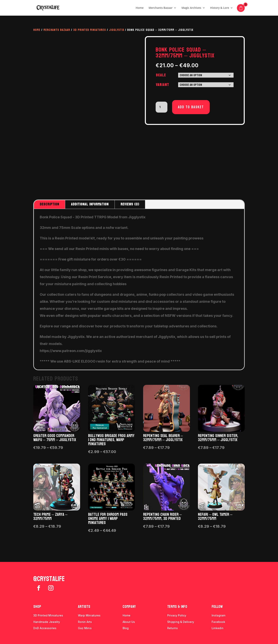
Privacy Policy (177, 615)
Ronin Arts (85, 622)
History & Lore (220, 8)
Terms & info (177, 607)
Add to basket (191, 107)
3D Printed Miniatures (90, 30)
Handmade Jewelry (47, 622)
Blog (126, 628)
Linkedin (218, 628)
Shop (37, 607)
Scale (161, 75)
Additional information (90, 204)
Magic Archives (191, 8)
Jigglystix (117, 30)
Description (49, 204)
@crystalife (49, 579)
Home (140, 8)
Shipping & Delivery (181, 622)
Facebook (218, 622)
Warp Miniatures (89, 615)
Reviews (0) (130, 204)
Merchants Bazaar (161, 8)
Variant (162, 85)
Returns (172, 628)
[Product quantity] (162, 107)
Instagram (218, 615)
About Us (129, 622)
